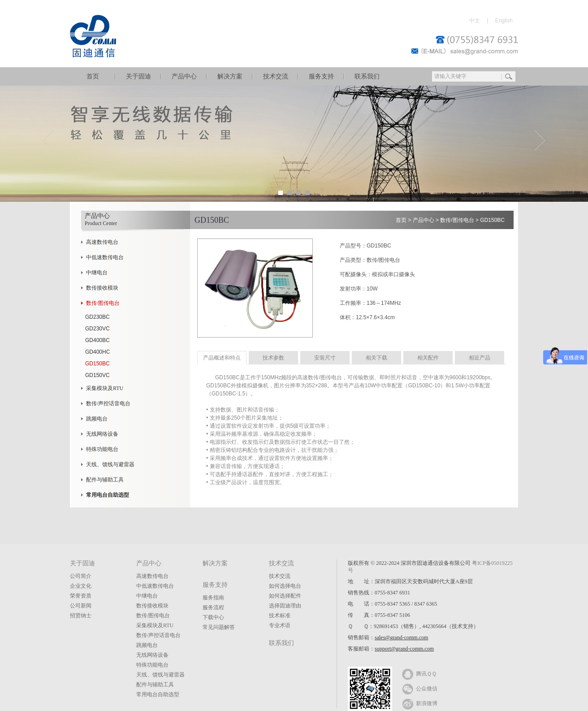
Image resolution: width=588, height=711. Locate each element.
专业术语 (280, 625)
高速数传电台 (102, 242)
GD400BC (97, 340)
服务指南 (213, 598)
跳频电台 (97, 419)
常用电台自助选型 (158, 694)
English (504, 21)
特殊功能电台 (102, 449)
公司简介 (81, 576)
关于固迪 (138, 76)
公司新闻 (81, 606)
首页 (93, 76)
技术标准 (280, 616)
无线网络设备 (102, 434)
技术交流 (276, 76)
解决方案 (230, 76)
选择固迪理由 (285, 606)
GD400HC (97, 352)
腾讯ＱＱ (419, 673)
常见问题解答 (219, 627)
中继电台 (97, 273)
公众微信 (420, 688)
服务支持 (321, 76)
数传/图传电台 (103, 303)
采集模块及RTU (105, 388)
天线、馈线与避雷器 (110, 464)
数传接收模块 (102, 288)
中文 (475, 21)
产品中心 (184, 76)
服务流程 (213, 607)
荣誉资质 (81, 596)
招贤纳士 (81, 616)
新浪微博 (420, 703)
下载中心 (213, 617)
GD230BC (97, 317)
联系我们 (367, 76)
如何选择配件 (285, 596)
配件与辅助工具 (105, 480)
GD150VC (97, 375)
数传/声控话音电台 (108, 403)
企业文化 (81, 586)
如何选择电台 (285, 586)
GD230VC (97, 329)
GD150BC (97, 364)
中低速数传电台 (105, 257)
